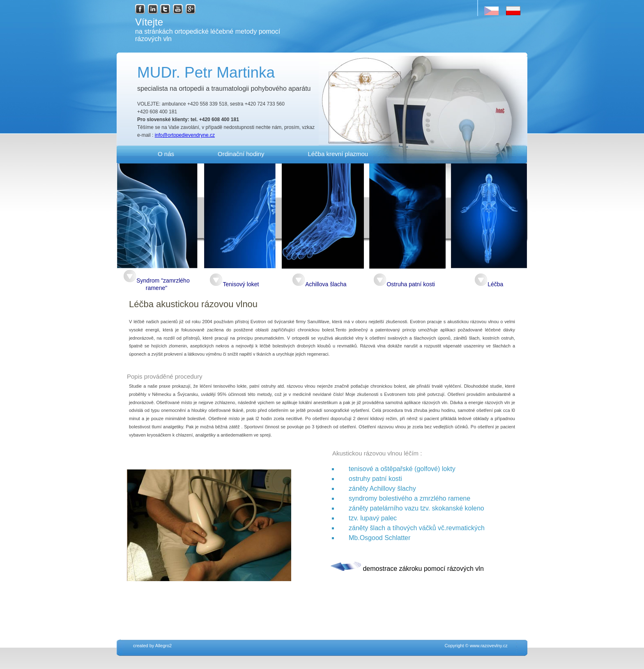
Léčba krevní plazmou (338, 154)
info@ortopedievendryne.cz (185, 135)
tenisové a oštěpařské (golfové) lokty (402, 469)
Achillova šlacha (319, 284)
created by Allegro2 (152, 646)
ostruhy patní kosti (375, 479)
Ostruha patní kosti (404, 284)
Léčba (489, 284)
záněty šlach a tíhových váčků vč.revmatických (417, 528)
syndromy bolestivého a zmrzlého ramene (409, 498)
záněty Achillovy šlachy (382, 489)
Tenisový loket (234, 284)
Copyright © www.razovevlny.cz (427, 646)
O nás (166, 154)
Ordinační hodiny (241, 154)
